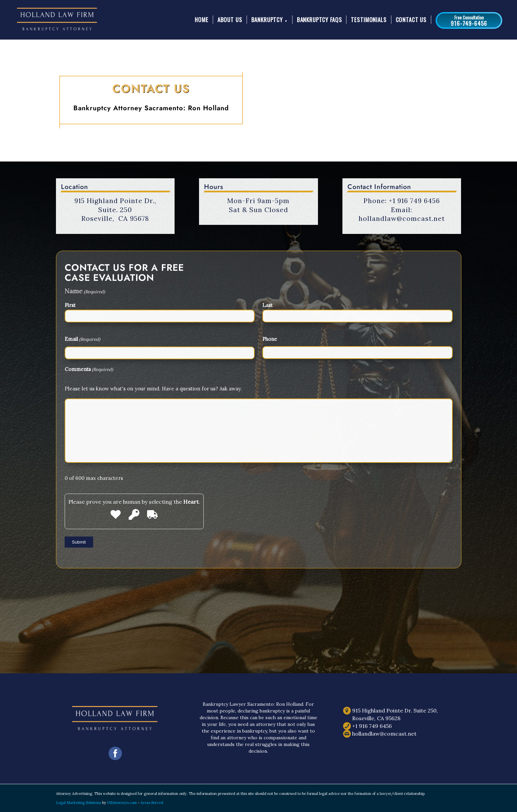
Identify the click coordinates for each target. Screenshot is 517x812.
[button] (469, 20)
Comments (89, 370)
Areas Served (152, 803)
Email (82, 339)
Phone (270, 339)
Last (267, 305)
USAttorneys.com (122, 803)
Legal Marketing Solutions (79, 803)
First (70, 305)
